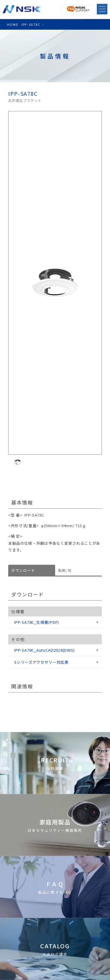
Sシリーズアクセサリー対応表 (41, 662)
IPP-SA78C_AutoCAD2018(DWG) (44, 650)
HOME (13, 24)
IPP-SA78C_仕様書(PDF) (37, 622)
